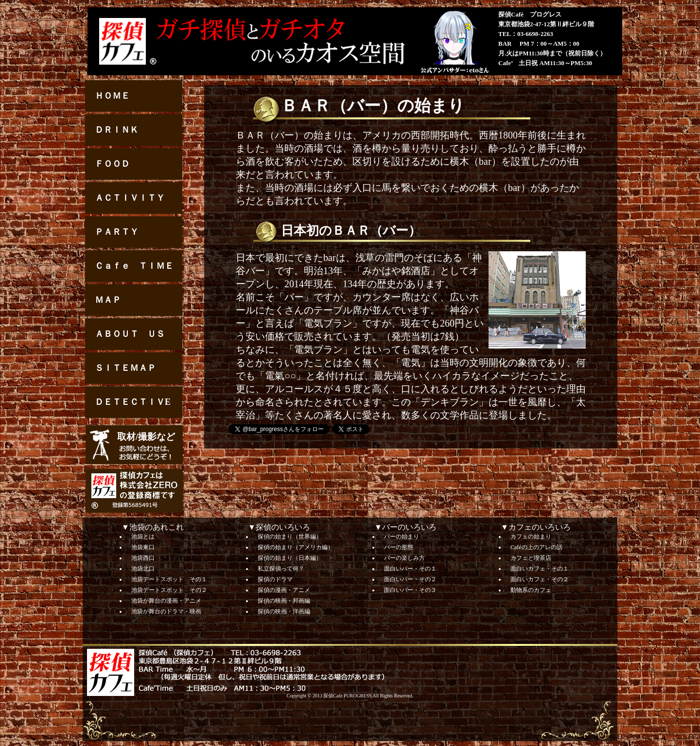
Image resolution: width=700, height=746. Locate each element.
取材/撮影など (146, 437)
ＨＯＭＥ (112, 96)
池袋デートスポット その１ (169, 579)
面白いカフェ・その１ (540, 569)
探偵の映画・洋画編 (284, 611)
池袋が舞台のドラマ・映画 (166, 611)
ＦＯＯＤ (112, 164)
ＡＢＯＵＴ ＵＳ (130, 334)
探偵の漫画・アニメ (284, 590)
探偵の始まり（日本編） (290, 558)
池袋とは (143, 537)
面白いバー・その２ (410, 579)
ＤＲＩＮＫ (117, 130)
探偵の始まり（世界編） (290, 537)
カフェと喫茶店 (531, 558)
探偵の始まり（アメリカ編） (296, 547)
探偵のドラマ (275, 579)
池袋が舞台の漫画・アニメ (166, 601)
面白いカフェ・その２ (540, 579)
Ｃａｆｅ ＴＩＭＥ (134, 266)
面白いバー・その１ (410, 569)
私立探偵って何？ (281, 569)
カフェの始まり (531, 537)
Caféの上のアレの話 (536, 547)
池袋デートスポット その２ (169, 590)
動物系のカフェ (531, 590)
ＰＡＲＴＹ (117, 232)
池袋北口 (143, 569)
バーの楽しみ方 (404, 558)
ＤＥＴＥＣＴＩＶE (133, 402)
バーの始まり (402, 537)
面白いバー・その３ (410, 590)
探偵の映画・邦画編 (284, 601)
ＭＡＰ (108, 300)
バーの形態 (399, 547)
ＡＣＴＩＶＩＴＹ (130, 198)
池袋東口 (143, 547)
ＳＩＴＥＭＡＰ (125, 368)
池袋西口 (143, 558)
